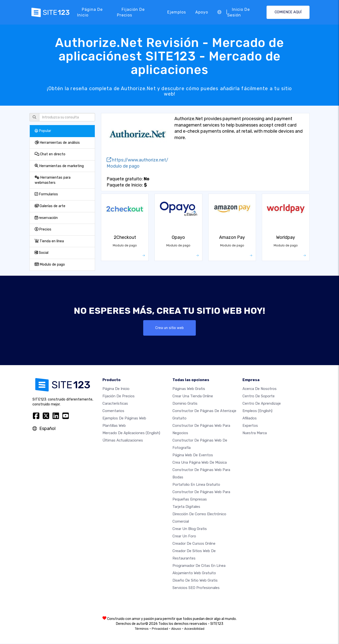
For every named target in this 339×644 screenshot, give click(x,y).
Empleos (257, 411)
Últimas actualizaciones (123, 441)
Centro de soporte (259, 397)
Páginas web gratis (189, 389)
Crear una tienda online (193, 397)
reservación (46, 218)
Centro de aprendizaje (262, 404)
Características (115, 404)
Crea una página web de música (200, 463)
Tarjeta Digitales (186, 507)
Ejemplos (177, 12)
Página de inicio (90, 12)
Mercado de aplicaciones (131, 433)
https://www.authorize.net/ (137, 160)
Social (42, 253)
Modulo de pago (50, 265)
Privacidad (160, 629)
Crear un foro (184, 537)
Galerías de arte (50, 206)
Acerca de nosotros (260, 389)
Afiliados (250, 419)
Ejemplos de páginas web (124, 419)
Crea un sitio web (170, 328)
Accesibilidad (194, 629)
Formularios (46, 194)
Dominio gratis (185, 404)
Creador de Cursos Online (194, 544)
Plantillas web (114, 426)
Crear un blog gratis (190, 529)
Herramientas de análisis (57, 143)
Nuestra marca (255, 433)
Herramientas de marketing (59, 166)
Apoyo (202, 12)
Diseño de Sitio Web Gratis (195, 581)
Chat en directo (50, 154)
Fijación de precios (131, 12)
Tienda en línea (49, 241)
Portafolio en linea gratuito (196, 485)
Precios (43, 229)
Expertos (250, 426)
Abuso (176, 629)
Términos (142, 629)
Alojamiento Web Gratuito (194, 573)
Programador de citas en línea (199, 566)
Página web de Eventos (193, 456)
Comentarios (113, 411)
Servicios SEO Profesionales (196, 588)
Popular (43, 131)
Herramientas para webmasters (53, 180)
